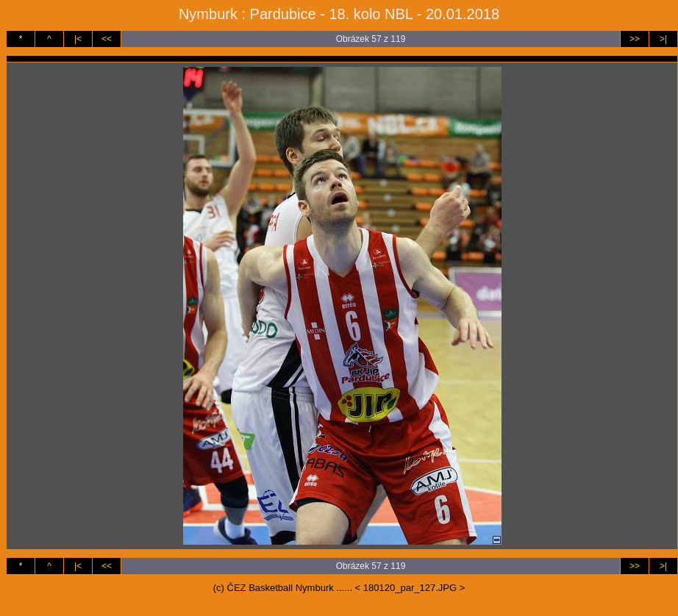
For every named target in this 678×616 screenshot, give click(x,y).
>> (635, 39)
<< (107, 39)
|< (78, 39)
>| (663, 39)
